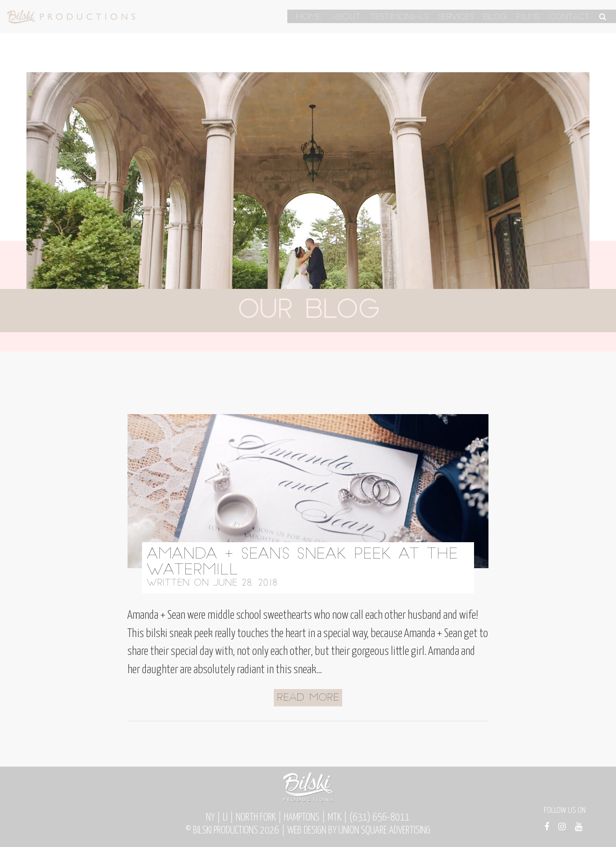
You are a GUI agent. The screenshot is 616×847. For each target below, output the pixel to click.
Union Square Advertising (384, 831)
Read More (308, 698)
